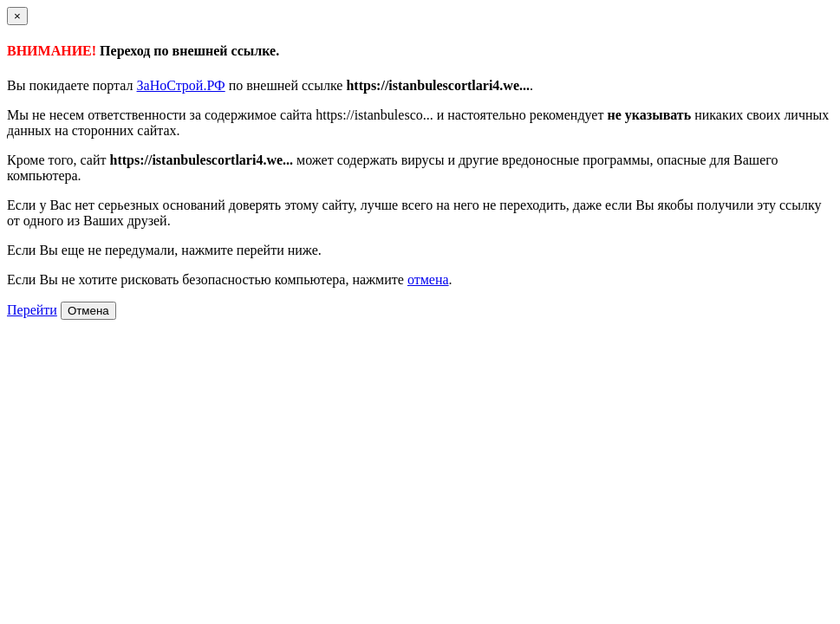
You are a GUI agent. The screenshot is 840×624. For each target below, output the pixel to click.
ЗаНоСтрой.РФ (181, 85)
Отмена (88, 311)
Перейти (32, 310)
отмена (428, 279)
